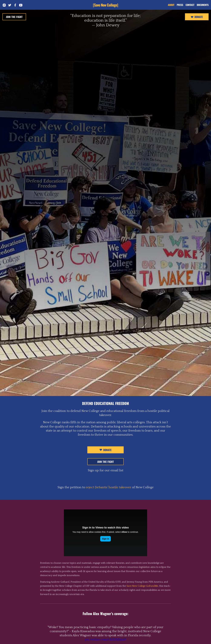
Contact (190, 5)
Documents (203, 5)
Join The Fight (14, 17)
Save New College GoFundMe (142, 586)
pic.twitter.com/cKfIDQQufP (106, 639)
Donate (197, 17)
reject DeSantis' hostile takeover (109, 487)
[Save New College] (105, 5)
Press (180, 5)
